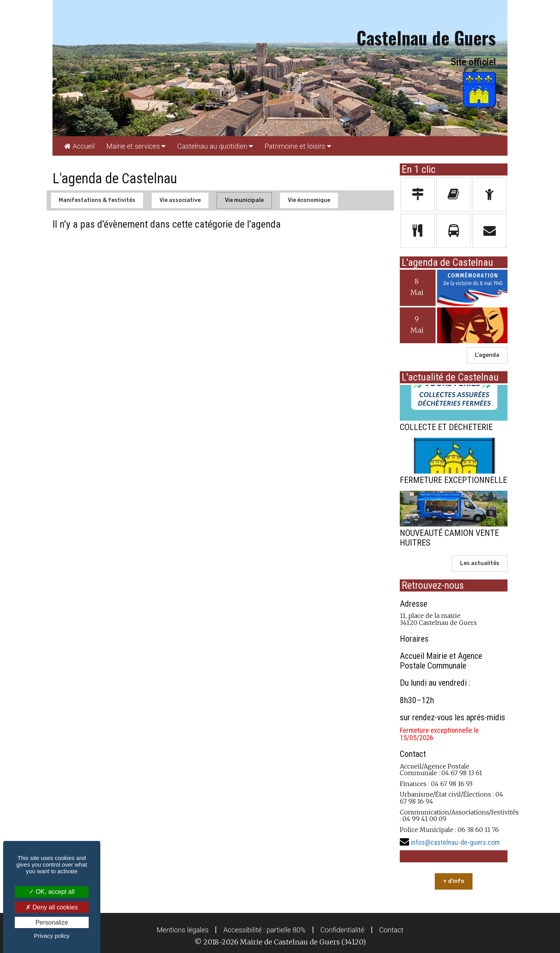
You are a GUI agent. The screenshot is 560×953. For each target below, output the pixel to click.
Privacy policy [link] (52, 936)
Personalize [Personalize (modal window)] (52, 922)
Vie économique (309, 200)
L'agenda (487, 355)
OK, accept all (52, 892)
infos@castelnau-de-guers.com (455, 842)
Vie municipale (244, 200)
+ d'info (454, 881)
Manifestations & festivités (97, 200)
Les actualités (480, 563)
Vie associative (180, 200)
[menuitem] (79, 146)
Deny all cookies (52, 907)
